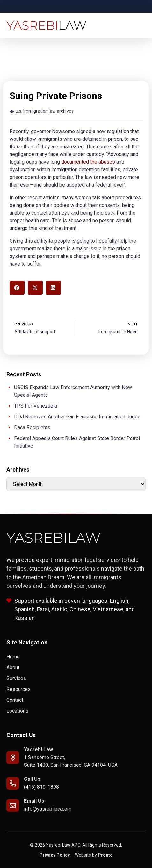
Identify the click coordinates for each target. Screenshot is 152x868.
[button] (17, 288)
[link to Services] (76, 679)
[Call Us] (13, 783)
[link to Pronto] (94, 855)
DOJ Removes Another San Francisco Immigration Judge (77, 417)
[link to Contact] (76, 700)
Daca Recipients (32, 427)
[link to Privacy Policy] (55, 855)
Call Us (32, 779)
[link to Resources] (76, 689)
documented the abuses (88, 162)
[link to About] (76, 668)
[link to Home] (76, 657)
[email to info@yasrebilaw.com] (13, 805)
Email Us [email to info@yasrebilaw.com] (34, 801)
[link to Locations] (76, 711)
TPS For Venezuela (36, 406)
